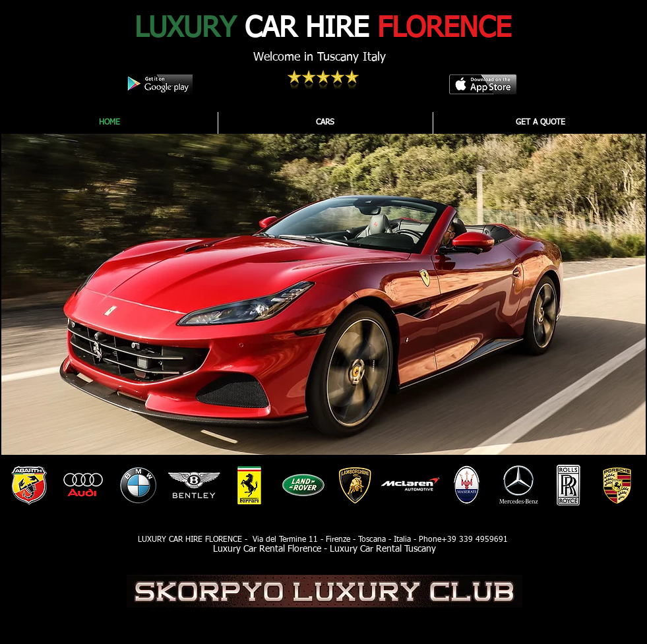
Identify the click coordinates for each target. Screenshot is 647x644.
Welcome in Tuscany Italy (320, 57)
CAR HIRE (323, 29)
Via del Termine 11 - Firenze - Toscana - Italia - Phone (346, 540)
